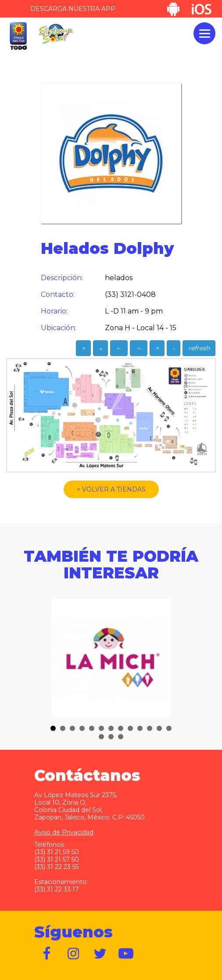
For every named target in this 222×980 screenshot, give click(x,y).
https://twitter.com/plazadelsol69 (100, 954)
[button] (53, 728)
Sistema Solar (56, 34)
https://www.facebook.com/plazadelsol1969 (47, 954)
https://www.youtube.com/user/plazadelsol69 (126, 954)
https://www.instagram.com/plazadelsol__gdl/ (74, 954)
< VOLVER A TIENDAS (111, 489)
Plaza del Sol (18, 36)
